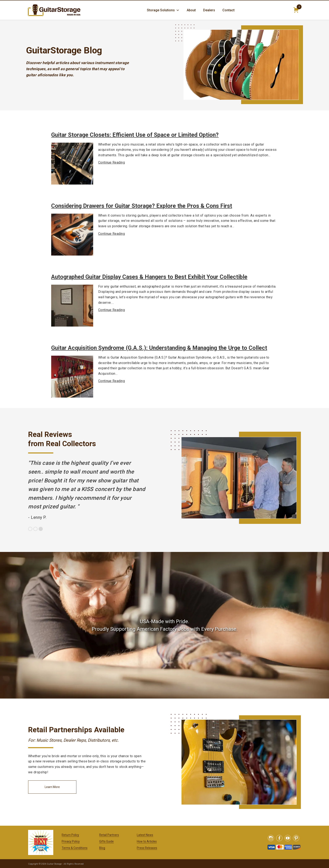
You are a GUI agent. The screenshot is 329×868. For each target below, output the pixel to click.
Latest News (145, 835)
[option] (87, 490)
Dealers (209, 10)
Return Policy (70, 835)
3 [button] (41, 529)
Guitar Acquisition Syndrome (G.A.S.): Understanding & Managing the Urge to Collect (159, 348)
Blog (102, 848)
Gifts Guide (106, 841)
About (191, 10)
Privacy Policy (71, 841)
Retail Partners (109, 835)
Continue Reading (112, 162)
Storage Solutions (163, 10)
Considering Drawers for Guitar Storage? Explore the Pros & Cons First (142, 206)
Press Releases (147, 848)
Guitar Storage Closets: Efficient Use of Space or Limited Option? (135, 135)
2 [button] (35, 529)
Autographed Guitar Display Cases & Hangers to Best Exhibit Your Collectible (149, 277)
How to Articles (147, 841)
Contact (228, 10)
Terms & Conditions (75, 848)
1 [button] (30, 529)
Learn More (52, 787)
